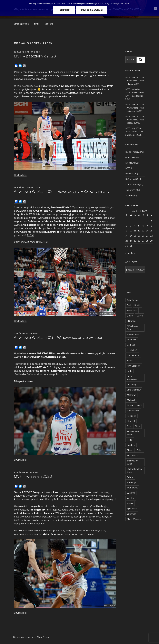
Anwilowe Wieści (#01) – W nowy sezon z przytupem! (60, 337)
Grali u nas (130, 157)
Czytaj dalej (20, 175)
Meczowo (130, 163)
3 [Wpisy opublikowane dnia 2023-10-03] (131, 226)
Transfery (130, 190)
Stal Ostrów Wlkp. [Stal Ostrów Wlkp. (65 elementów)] (133, 462)
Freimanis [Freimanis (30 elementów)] (132, 340)
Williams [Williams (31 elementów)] (131, 493)
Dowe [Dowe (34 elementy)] (130, 316)
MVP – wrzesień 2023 (33, 476)
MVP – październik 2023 (35, 56)
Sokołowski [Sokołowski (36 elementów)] (133, 455)
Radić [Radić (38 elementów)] (130, 440)
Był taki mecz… (133, 152)
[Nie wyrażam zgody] (155, 8)
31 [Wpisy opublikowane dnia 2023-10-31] (131, 246)
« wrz (128, 253)
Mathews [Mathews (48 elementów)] (132, 395)
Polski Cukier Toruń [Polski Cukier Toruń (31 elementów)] (133, 433)
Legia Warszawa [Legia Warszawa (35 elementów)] (132, 378)
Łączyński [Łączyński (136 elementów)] (132, 514)
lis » (133, 253)
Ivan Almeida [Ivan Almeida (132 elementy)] (133, 355)
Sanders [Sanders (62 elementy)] (131, 445)
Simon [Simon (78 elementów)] (130, 450)
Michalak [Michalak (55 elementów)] (131, 400)
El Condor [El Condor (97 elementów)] (132, 321)
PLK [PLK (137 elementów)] (129, 426)
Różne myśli (131, 179)
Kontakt (49, 24)
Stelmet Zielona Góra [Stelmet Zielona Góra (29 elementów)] (135, 470)
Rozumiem (64, 10)
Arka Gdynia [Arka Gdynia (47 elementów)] (133, 300)
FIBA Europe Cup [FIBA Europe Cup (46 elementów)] (133, 328)
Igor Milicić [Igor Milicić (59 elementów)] (132, 350)
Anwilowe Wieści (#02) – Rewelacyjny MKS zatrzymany (62, 191)
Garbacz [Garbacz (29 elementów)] (131, 345)
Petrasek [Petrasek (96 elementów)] (131, 416)
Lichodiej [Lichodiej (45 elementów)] (131, 384)
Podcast (129, 174)
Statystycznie (132, 185)
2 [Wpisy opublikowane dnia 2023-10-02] (127, 226)
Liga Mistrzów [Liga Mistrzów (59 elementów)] (134, 390)
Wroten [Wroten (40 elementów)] (131, 498)
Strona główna (21, 24)
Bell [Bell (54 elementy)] (129, 305)
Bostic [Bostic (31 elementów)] (138, 305)
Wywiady (130, 195)
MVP (128, 168)
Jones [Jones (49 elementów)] (130, 361)
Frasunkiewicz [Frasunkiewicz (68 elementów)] (134, 334)
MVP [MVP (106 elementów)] (140, 405)
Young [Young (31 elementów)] (130, 503)
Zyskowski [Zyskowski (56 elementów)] (132, 509)
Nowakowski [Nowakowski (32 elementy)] (133, 411)
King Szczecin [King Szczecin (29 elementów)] (134, 366)
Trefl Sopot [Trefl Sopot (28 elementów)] (132, 488)
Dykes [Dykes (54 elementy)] (140, 316)
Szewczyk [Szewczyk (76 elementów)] (132, 482)
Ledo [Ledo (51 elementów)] (130, 371)
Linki (37, 24)
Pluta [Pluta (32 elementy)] (137, 426)
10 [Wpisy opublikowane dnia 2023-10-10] (131, 231)
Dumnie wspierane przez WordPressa (31, 637)
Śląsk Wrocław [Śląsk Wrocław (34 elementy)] (134, 519)
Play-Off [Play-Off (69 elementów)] (131, 421)
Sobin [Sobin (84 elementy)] (140, 450)
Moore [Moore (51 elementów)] (130, 405)
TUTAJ (30, 235)
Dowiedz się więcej (92, 10)
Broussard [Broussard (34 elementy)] (132, 310)
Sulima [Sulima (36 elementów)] (130, 477)
